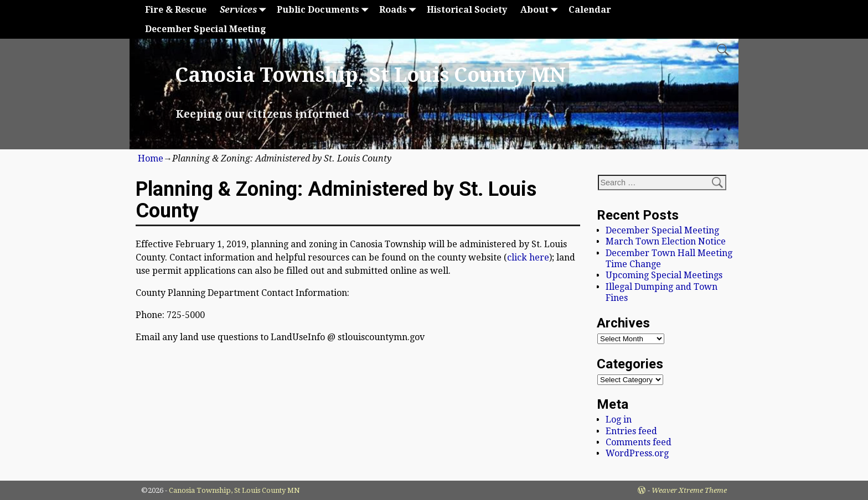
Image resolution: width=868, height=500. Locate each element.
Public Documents (325, 10)
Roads (400, 10)
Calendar (590, 10)
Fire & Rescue (176, 10)
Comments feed (639, 442)
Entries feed (631, 431)
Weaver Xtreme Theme (689, 490)
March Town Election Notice (666, 241)
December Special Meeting (205, 29)
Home (151, 158)
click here (528, 257)
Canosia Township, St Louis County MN (370, 75)
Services (245, 10)
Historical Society (467, 10)
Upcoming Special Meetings (664, 275)
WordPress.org (637, 453)
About (541, 10)
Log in (619, 420)
